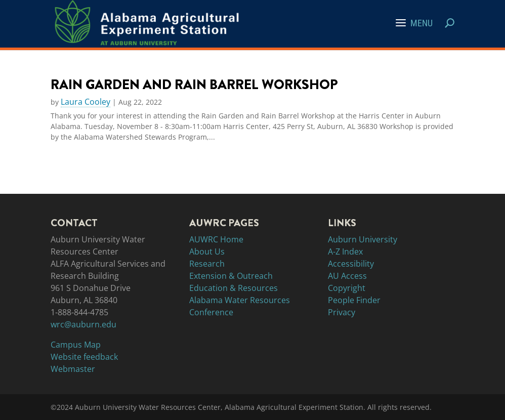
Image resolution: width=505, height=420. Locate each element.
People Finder (354, 300)
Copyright (347, 288)
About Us (207, 251)
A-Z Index (345, 251)
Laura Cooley (86, 102)
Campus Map (76, 345)
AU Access (347, 276)
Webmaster (73, 369)
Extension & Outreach (231, 276)
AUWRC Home (216, 239)
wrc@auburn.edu (83, 324)
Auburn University (363, 239)
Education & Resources (234, 288)
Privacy (342, 312)
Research (207, 264)
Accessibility (351, 264)
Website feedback (84, 357)
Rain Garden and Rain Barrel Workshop (194, 85)
